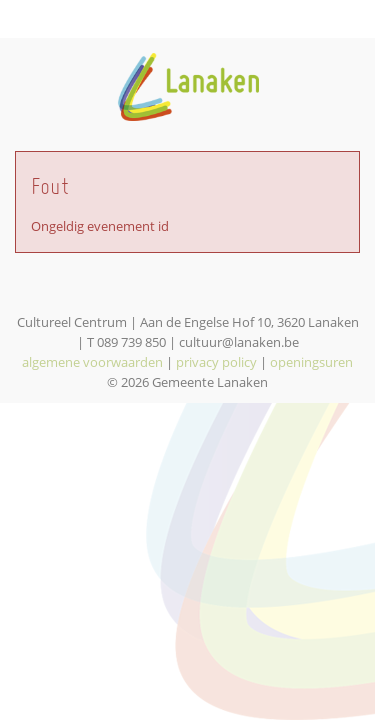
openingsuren (311, 362)
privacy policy (216, 362)
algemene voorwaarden (92, 362)
